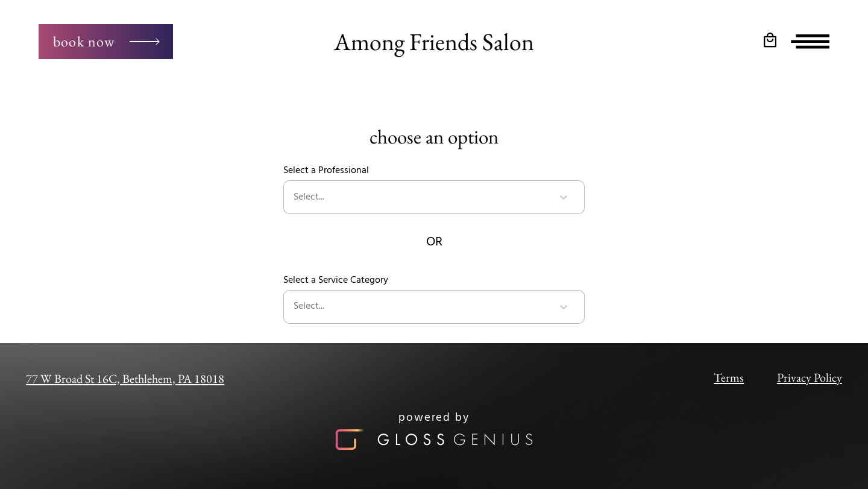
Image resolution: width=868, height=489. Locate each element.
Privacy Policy (810, 377)
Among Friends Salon (434, 42)
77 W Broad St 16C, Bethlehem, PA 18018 (125, 379)
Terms (729, 377)
